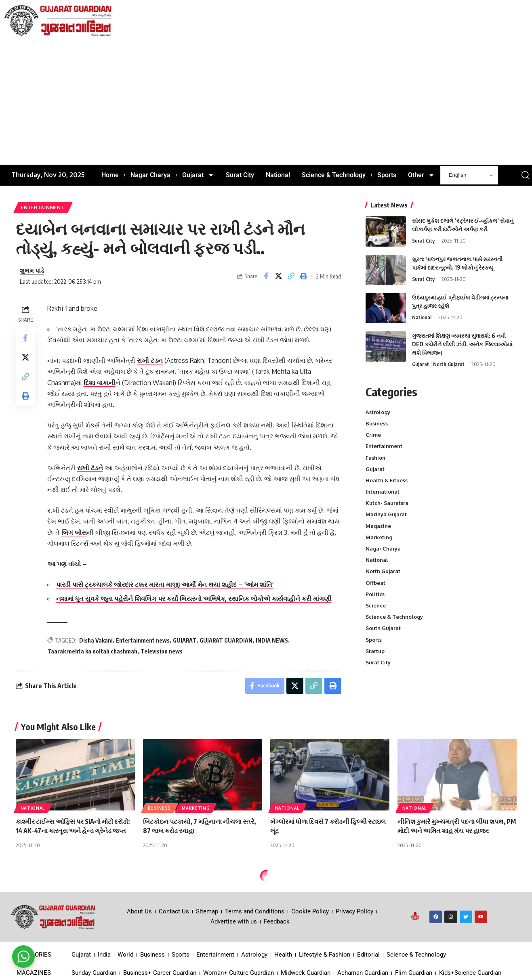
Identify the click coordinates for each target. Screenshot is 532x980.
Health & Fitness (387, 480)
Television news (162, 651)
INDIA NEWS (272, 640)
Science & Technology (394, 617)
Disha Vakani (96, 640)
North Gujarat (449, 364)
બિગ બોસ (74, 532)
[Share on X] (278, 276)
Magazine (378, 526)
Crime (373, 435)
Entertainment (43, 207)
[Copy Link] (291, 276)
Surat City (423, 241)
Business (377, 423)
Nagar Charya (383, 549)
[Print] (303, 276)
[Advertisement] (266, 104)
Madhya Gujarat (386, 514)
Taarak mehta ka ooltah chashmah (92, 651)
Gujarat (421, 364)
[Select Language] (469, 175)
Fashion (375, 458)
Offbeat (375, 583)
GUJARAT (185, 640)
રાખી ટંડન (150, 360)
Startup (375, 651)
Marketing (379, 537)
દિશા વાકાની (100, 383)
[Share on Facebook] (266, 276)
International (383, 492)
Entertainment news (143, 640)
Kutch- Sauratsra (387, 503)
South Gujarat (383, 628)
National (422, 317)
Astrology (378, 412)
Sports (374, 640)
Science (376, 605)
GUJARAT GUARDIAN (226, 640)
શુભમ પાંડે (32, 270)
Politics (375, 594)
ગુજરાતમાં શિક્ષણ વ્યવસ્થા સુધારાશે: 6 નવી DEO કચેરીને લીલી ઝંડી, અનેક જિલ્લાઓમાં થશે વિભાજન (462, 344)
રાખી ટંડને (90, 468)
